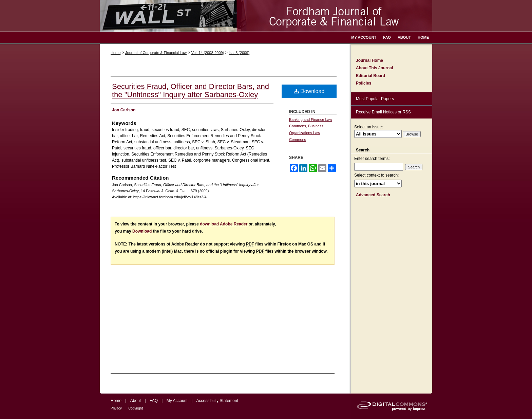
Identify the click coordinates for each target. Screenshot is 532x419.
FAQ (154, 401)
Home (116, 53)
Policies (364, 83)
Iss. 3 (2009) (239, 53)
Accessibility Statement (217, 401)
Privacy (116, 408)
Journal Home (369, 60)
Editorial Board (370, 76)
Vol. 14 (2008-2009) (208, 53)
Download (309, 91)
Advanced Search (373, 195)
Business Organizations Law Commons (306, 133)
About (136, 401)
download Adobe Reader (224, 224)
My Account (177, 401)
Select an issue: (369, 127)
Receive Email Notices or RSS (383, 112)
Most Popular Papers (375, 99)
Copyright (136, 408)
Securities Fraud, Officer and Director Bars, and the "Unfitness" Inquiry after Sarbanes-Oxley (191, 90)
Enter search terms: (372, 159)
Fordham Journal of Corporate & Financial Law (266, 16)
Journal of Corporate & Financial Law (156, 53)
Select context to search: (376, 175)
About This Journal (374, 68)
